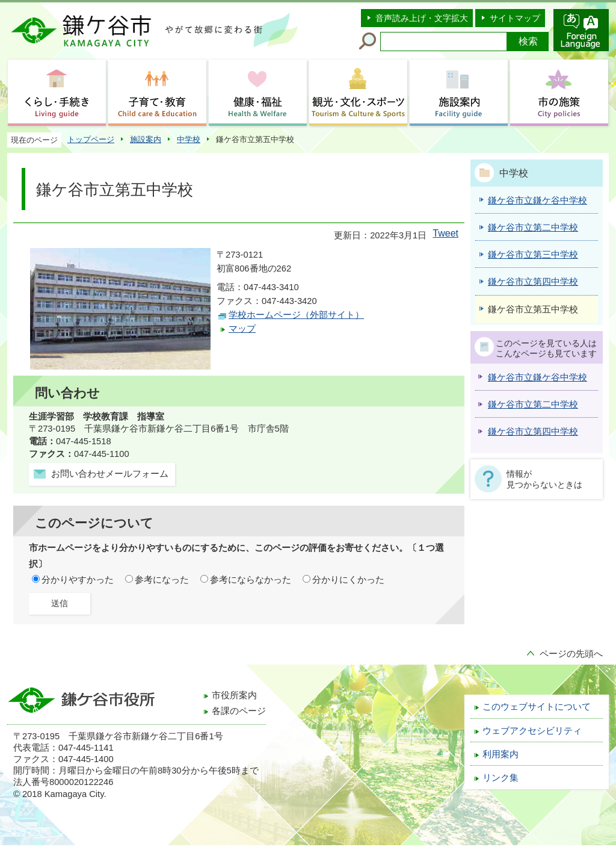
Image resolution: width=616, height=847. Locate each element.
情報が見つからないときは (544, 479)
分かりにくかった (348, 580)
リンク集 (500, 778)
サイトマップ (515, 18)
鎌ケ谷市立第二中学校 (533, 405)
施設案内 (146, 139)
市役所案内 (234, 695)
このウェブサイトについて (537, 707)
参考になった (162, 580)
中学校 (189, 139)
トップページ (91, 139)
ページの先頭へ (571, 654)
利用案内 (500, 754)
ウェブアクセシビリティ (532, 731)
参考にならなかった (251, 580)
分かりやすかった (78, 580)
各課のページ (239, 711)
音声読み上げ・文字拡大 (422, 18)
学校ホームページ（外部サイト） (296, 315)
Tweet (445, 233)
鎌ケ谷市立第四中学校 (533, 432)
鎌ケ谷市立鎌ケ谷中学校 (537, 377)
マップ (242, 329)
